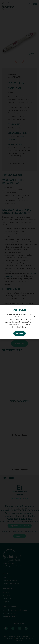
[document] (19, 322)
